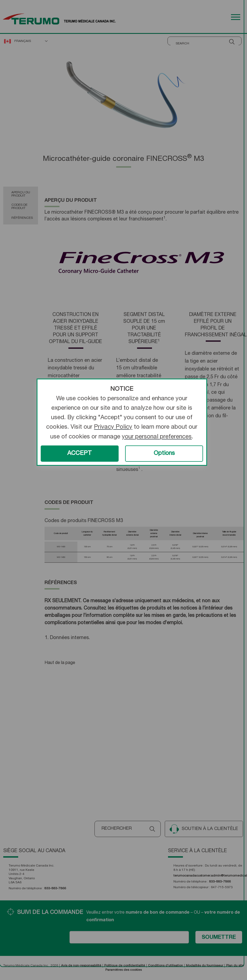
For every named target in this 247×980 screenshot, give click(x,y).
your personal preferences (157, 437)
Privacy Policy (113, 427)
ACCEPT (80, 454)
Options (164, 454)
